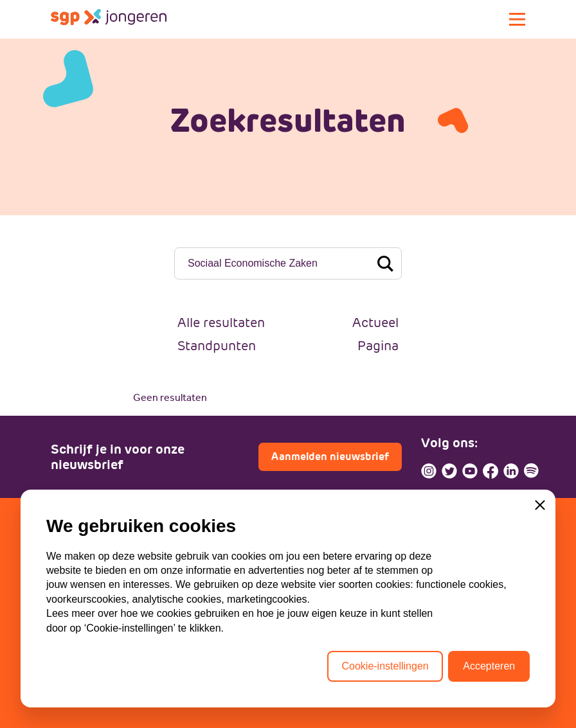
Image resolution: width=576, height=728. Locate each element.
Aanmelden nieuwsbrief (330, 457)
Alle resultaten (221, 323)
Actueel (375, 323)
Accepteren (489, 666)
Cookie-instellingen (385, 666)
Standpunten (217, 346)
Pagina (378, 346)
